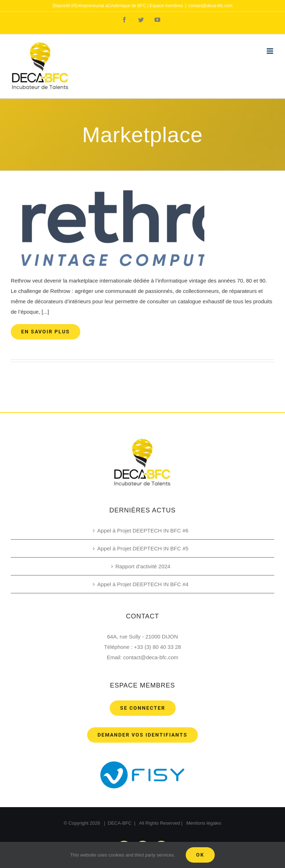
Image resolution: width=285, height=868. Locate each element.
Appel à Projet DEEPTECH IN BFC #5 (143, 548)
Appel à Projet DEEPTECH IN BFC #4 (143, 584)
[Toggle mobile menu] (270, 51)
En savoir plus (46, 332)
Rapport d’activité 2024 (143, 566)
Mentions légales (204, 823)
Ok (200, 855)
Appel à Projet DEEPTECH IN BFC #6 (143, 531)
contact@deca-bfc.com (210, 6)
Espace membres (166, 6)
